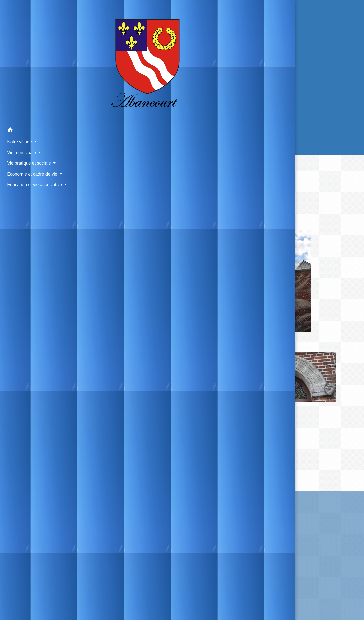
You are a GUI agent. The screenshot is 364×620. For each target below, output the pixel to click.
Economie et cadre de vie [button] (29, 143)
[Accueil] (33, 47)
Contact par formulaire (215, 537)
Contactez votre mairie (215, 501)
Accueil (138, 83)
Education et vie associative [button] (31, 153)
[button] (33, 99)
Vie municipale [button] (19, 121)
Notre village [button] (17, 111)
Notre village (173, 83)
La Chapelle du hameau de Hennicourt (250, 83)
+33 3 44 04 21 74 (215, 529)
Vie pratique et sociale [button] (26, 132)
